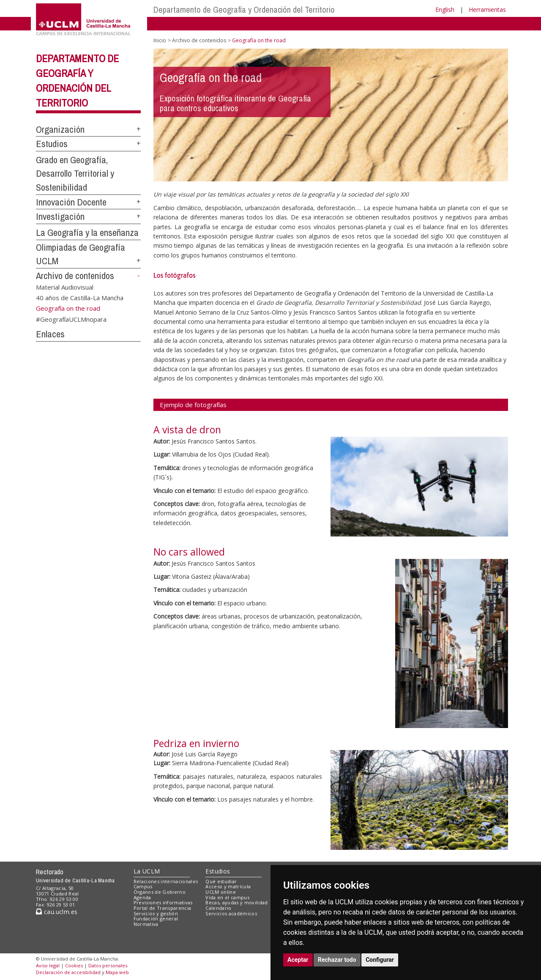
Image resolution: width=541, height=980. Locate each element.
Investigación (60, 216)
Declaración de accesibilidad (68, 972)
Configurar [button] (380, 960)
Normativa (146, 924)
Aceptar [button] (298, 960)
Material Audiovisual (65, 287)
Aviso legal (48, 965)
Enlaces (50, 334)
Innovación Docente (71, 202)
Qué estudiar (221, 881)
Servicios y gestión (156, 913)
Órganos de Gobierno (160, 892)
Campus (143, 886)
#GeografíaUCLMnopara (71, 319)
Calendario (218, 908)
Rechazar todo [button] (337, 960)
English (445, 10)
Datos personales (108, 965)
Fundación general (156, 918)
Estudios (52, 144)
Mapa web (117, 972)
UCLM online (221, 892)
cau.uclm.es (57, 912)
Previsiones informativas (163, 902)
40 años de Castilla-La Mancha (80, 298)
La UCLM (147, 871)
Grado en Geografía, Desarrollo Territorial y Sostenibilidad (75, 174)
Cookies (74, 965)
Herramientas (487, 10)
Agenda (142, 897)
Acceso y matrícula (228, 886)
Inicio (160, 40)
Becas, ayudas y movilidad (236, 902)
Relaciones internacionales (166, 881)
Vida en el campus (227, 897)
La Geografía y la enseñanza (87, 233)
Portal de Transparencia (163, 908)
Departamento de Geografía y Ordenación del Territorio (244, 10)
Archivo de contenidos (75, 276)
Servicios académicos (231, 913)
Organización (60, 129)
